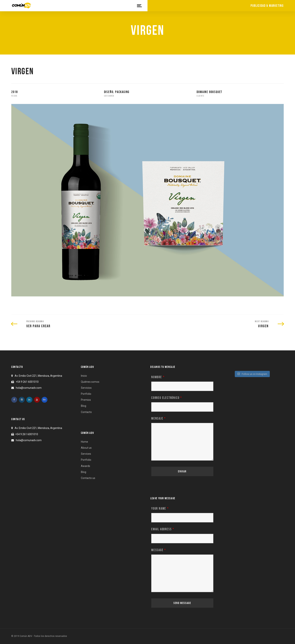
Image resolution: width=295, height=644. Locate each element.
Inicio (84, 376)
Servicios (86, 388)
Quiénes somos (90, 382)
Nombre (158, 377)
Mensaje (159, 418)
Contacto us (88, 478)
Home (84, 442)
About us (86, 448)
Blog (84, 406)
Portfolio (86, 394)
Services (86, 454)
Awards (86, 466)
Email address (163, 529)
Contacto (86, 412)
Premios (86, 400)
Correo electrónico (167, 398)
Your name (160, 508)
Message (159, 550)
